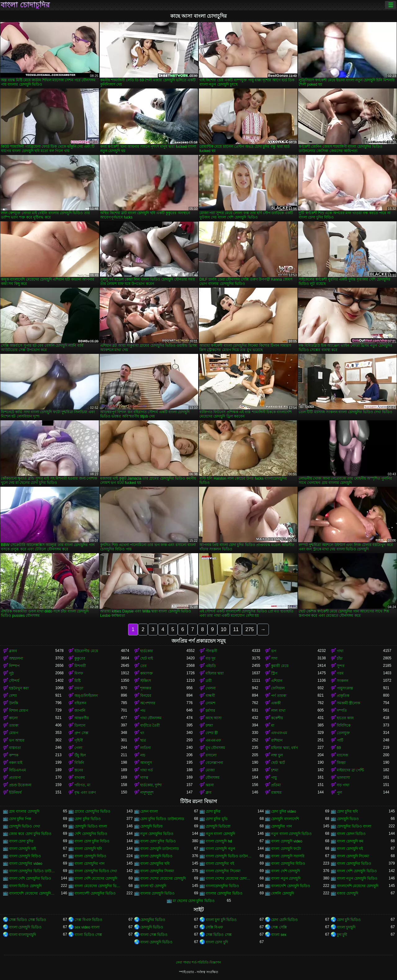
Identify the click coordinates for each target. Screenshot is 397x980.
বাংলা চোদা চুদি (217, 942)
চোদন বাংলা (149, 811)
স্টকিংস (146, 681)
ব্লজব (13, 651)
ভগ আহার (17, 740)
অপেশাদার (148, 703)
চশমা (209, 725)
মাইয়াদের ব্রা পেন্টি (350, 770)
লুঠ (11, 673)
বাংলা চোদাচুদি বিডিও (90, 856)
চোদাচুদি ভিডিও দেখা (25, 826)
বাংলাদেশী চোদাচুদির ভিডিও (95, 893)
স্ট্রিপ (274, 673)
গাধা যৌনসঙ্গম (151, 718)
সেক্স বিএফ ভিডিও (88, 920)
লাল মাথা (278, 711)
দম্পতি (342, 711)
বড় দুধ (211, 658)
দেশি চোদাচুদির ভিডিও (91, 834)
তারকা (14, 725)
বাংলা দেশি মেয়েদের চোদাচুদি (96, 878)
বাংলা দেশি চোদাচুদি (285, 871)
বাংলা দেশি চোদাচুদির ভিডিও (30, 878)
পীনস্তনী (211, 651)
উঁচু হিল (80, 755)
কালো (13, 718)
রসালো (211, 755)
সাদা (274, 658)
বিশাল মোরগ (19, 711)
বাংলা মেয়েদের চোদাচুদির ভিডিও (98, 886)
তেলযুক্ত (343, 733)
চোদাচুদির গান (281, 826)
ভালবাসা (343, 778)
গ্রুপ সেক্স (81, 733)
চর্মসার (210, 711)
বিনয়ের (146, 696)
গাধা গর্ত (147, 770)
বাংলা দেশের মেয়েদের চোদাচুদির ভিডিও (229, 878)
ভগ (274, 651)
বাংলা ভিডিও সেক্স (88, 935)
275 (250, 629)
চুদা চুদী (342, 935)
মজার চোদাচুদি (348, 893)
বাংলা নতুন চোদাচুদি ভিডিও (357, 878)
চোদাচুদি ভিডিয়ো (218, 826)
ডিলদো (80, 725)
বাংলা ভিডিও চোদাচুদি (25, 886)
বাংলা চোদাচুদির (25, 5)
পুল (339, 793)
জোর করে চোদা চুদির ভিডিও (30, 834)
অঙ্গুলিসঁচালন (86, 696)
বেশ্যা (13, 696)
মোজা (210, 770)
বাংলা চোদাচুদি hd (219, 841)
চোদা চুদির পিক (20, 819)
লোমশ (210, 703)
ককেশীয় (277, 718)
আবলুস (146, 763)
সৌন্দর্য (14, 681)
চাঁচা (340, 658)
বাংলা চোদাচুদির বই (220, 864)
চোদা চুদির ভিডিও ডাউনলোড (162, 819)
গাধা (340, 651)
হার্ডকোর (147, 651)
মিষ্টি (78, 681)
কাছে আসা (214, 718)
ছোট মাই (147, 658)
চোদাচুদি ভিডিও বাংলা (91, 826)
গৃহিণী (79, 740)
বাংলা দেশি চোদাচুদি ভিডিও (357, 871)
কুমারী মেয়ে (280, 666)
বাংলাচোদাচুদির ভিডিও (222, 886)
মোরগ (14, 733)
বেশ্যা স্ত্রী (212, 733)
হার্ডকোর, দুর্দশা (151, 785)
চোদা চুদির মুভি (217, 819)
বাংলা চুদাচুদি (346, 927)
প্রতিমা (276, 785)
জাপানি (80, 711)
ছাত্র (143, 740)
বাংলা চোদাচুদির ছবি (155, 864)
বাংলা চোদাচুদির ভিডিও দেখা (96, 871)
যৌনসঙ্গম (213, 778)
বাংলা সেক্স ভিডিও (154, 935)
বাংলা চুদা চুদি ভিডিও (221, 920)
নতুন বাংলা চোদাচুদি (220, 834)
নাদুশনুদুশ (147, 793)
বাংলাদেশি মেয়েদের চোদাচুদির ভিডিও (32, 893)
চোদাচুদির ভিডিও (153, 920)
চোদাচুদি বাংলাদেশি (285, 819)
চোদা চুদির (213, 811)
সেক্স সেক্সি (279, 927)
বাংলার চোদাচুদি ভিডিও (158, 893)
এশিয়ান (277, 681)
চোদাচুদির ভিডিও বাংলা (354, 826)
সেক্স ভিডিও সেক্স (219, 935)
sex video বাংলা (87, 927)
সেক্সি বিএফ (214, 927)
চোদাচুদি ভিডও (348, 819)
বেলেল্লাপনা (214, 763)
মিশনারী (80, 666)
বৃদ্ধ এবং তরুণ (85, 793)
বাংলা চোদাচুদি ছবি (88, 849)
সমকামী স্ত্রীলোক (348, 703)
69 (339, 748)
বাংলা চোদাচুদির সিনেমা (223, 871)
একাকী (276, 703)
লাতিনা (145, 748)
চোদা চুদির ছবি (348, 811)
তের (143, 666)
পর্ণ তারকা (279, 696)
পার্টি (340, 740)
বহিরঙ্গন (80, 703)
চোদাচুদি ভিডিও (152, 927)
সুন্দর (341, 666)
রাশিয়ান (277, 740)
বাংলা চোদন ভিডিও (351, 834)
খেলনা (211, 688)
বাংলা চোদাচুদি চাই (22, 849)
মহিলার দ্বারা (215, 673)
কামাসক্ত (147, 673)
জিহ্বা (341, 763)
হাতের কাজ (345, 718)
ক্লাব (209, 793)
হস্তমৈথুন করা (19, 688)
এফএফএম (279, 733)
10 (224, 629)
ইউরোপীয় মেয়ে (86, 651)
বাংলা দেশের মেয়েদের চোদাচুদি (163, 878)
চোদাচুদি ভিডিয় (151, 826)
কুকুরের (80, 658)
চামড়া (79, 688)
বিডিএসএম (18, 770)
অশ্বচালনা (16, 658)
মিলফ (79, 673)
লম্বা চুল (277, 755)
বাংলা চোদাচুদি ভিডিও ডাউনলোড (229, 856)
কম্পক (14, 755)
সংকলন (343, 681)
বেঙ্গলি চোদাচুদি (282, 893)
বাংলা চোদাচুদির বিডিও (288, 864)
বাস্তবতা (15, 748)
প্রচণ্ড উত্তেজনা (20, 785)
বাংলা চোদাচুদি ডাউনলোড (160, 849)
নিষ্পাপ (14, 666)
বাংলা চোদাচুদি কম (350, 841)
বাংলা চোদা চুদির (21, 841)
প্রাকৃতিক (343, 696)
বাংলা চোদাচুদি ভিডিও (156, 856)
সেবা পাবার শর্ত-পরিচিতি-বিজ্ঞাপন (198, 962)
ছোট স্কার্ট (278, 763)
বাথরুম (80, 778)
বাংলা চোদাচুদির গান (89, 864)
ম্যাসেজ (343, 755)
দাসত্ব (144, 778)
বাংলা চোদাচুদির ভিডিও (354, 864)
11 (236, 629)
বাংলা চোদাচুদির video (26, 864)
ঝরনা (210, 785)
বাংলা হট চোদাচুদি (153, 886)
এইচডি (211, 666)
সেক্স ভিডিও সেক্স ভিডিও (28, 920)
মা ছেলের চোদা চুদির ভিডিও (194, 901)
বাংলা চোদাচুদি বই (350, 849)
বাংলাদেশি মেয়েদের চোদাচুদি (358, 886)
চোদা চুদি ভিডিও (349, 920)
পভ (143, 711)
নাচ (143, 755)
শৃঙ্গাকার (146, 688)
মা (273, 725)
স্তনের (79, 770)
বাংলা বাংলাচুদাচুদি (22, 935)
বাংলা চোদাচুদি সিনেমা (353, 856)
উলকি (13, 703)
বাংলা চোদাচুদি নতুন (220, 849)
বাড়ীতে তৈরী (150, 725)
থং (142, 733)
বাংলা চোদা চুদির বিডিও (92, 841)
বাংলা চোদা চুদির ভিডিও (158, 841)
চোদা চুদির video (283, 811)
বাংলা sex (279, 935)
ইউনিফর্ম (15, 793)
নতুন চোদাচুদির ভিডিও (157, 834)
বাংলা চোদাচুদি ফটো (286, 849)
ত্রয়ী (209, 681)
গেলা (78, 748)
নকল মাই (16, 763)
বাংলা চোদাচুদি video (287, 841)
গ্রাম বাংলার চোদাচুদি (24, 811)
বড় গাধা (343, 785)
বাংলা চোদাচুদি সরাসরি (288, 856)
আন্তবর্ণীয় (82, 718)
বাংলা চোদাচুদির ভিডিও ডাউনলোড (32, 871)
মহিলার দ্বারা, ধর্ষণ (284, 748)
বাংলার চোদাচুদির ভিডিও (224, 893)
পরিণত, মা (82, 785)
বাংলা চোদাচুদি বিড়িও (25, 856)
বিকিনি (79, 763)
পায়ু (274, 778)
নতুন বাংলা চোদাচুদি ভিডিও (291, 834)
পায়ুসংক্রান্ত (345, 688)
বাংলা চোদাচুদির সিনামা (157, 871)
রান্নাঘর (276, 793)
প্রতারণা (15, 778)
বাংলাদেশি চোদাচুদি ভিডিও (291, 886)
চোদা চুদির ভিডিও (88, 819)
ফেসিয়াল (278, 688)
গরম (340, 673)
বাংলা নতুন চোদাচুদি (286, 878)
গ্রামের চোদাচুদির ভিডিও (92, 811)
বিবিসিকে (344, 725)
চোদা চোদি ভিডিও (284, 920)
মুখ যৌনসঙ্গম (215, 748)
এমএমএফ (213, 740)
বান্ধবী (210, 696)
